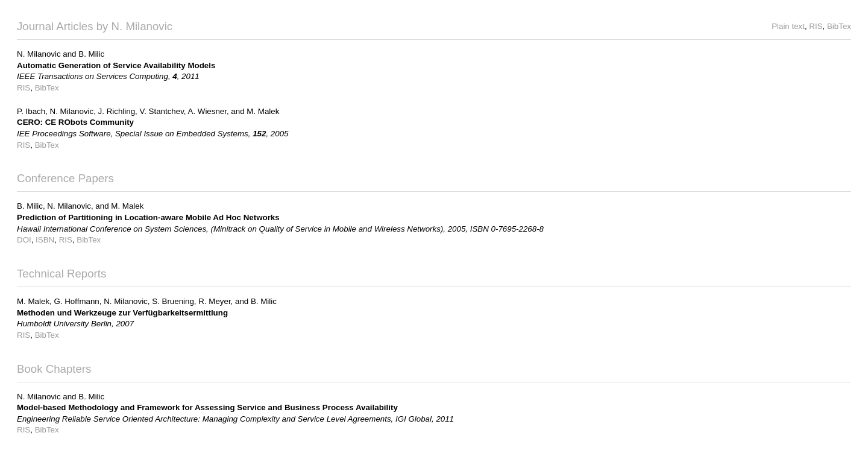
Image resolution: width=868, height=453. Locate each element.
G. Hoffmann (76, 301)
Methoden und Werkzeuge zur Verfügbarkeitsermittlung (122, 313)
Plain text (788, 26)
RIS (816, 26)
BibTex (839, 26)
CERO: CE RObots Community (75, 122)
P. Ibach (31, 111)
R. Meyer (214, 301)
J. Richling (117, 111)
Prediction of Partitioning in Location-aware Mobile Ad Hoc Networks (148, 217)
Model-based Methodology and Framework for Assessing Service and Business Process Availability (207, 407)
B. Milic (91, 54)
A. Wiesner (207, 111)
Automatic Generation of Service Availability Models (116, 65)
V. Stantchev (161, 111)
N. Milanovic (39, 54)
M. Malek (263, 111)
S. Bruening (173, 301)
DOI (24, 240)
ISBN (45, 240)
